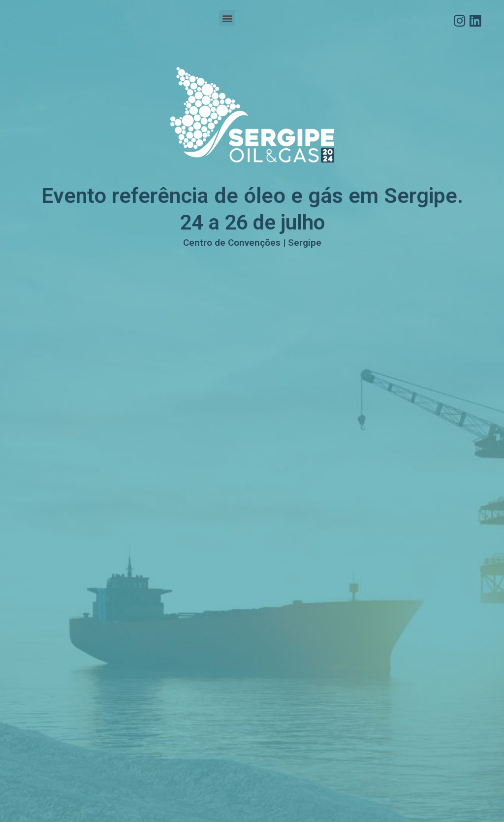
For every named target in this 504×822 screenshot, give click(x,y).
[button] (227, 18)
